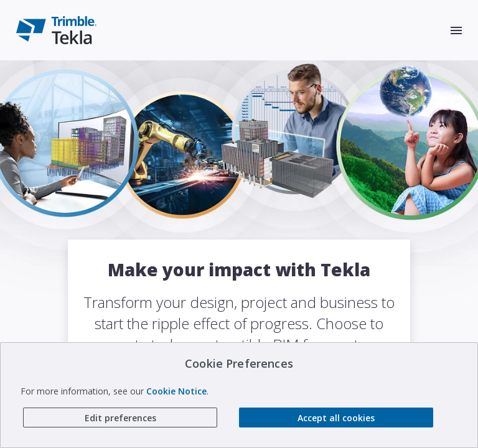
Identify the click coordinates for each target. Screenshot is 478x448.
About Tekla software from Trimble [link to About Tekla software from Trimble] (240, 411)
